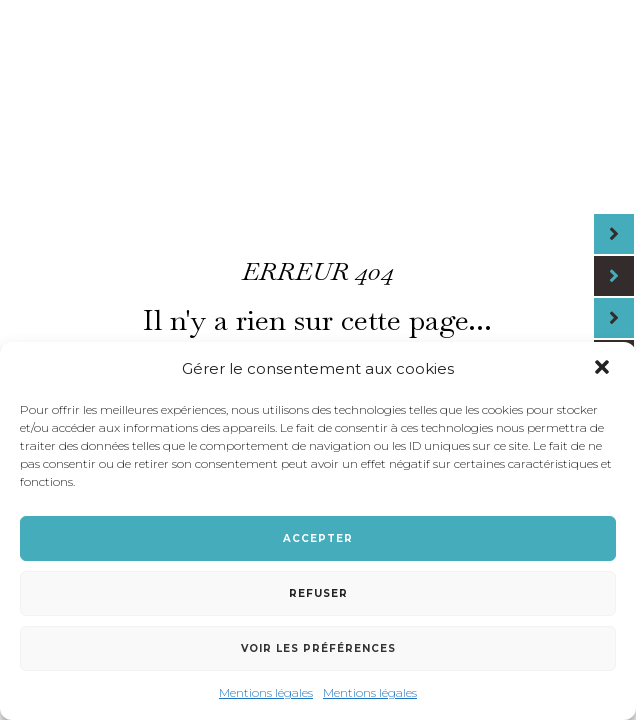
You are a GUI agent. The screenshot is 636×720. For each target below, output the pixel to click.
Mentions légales (266, 692)
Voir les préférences (318, 648)
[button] (604, 369)
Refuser (318, 593)
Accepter (318, 538)
